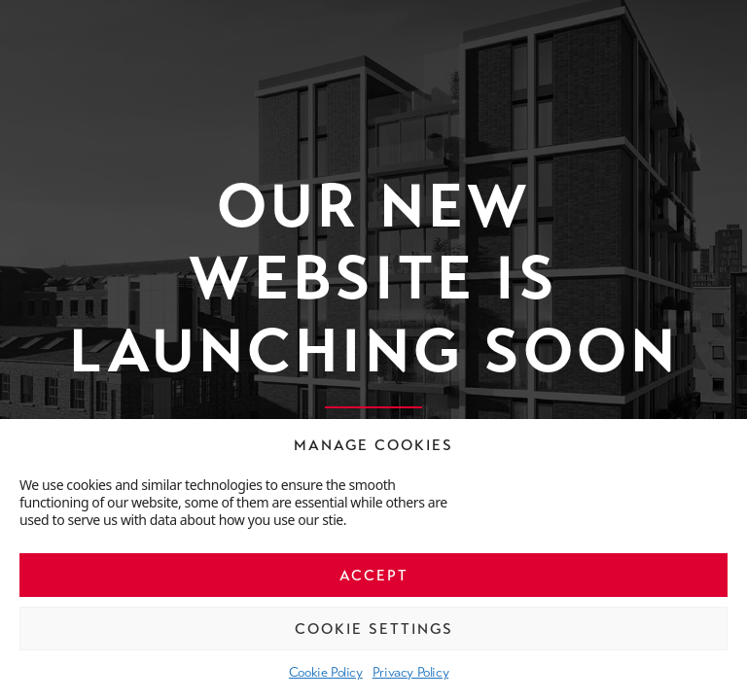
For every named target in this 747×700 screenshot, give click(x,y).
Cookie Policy (326, 672)
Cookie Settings (374, 629)
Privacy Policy (410, 672)
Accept (374, 576)
